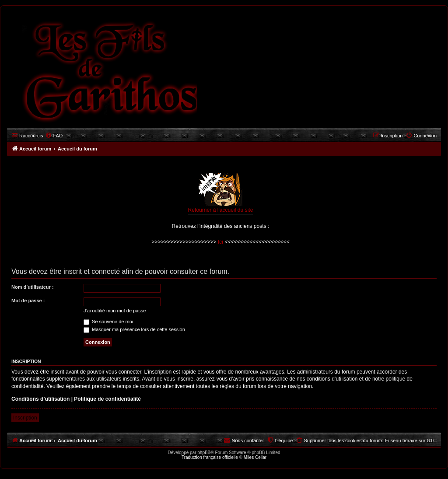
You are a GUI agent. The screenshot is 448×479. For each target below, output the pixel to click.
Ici (220, 242)
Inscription (25, 418)
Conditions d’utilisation (40, 399)
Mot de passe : (28, 301)
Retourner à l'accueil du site (221, 193)
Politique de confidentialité (107, 399)
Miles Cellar (255, 457)
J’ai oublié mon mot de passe (115, 311)
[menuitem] (54, 136)
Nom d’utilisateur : (33, 287)
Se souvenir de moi (108, 322)
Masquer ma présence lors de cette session (134, 329)
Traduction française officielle (210, 457)
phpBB (204, 453)
